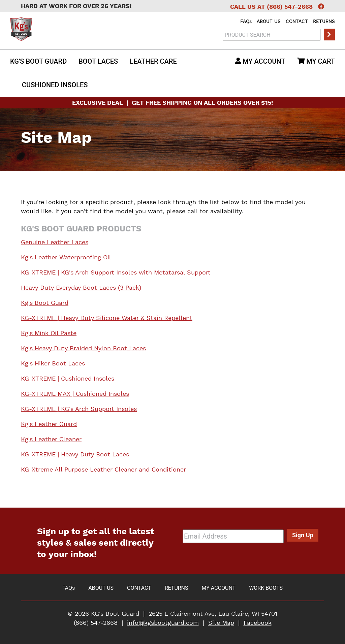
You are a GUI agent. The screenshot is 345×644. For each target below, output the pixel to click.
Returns (324, 22)
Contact (297, 22)
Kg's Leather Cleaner (51, 440)
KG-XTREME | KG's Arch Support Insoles (79, 409)
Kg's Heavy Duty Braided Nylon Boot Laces (83, 349)
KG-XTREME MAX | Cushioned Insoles (75, 394)
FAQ (246, 22)
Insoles (55, 85)
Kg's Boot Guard (38, 61)
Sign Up (303, 535)
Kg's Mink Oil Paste (49, 333)
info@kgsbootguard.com (163, 623)
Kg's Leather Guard (49, 424)
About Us (269, 22)
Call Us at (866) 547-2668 (271, 7)
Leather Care (153, 61)
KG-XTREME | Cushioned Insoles (68, 379)
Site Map (221, 623)
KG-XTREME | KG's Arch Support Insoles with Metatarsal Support (116, 273)
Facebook (258, 623)
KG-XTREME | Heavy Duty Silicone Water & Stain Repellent (107, 318)
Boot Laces (98, 61)
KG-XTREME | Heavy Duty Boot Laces (75, 455)
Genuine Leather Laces (55, 243)
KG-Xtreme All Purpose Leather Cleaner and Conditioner (103, 470)
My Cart (316, 61)
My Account (260, 61)
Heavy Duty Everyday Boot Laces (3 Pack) (81, 288)
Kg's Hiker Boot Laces (53, 364)
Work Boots (266, 588)
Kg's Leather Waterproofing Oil (66, 258)
